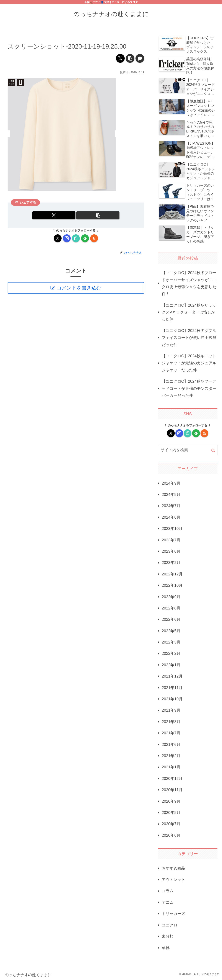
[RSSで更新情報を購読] (94, 238)
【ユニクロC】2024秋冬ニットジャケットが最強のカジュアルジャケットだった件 (189, 363)
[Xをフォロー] (58, 238)
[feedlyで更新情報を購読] (85, 238)
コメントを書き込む (79, 288)
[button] (130, 58)
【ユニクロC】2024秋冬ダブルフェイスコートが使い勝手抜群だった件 (189, 338)
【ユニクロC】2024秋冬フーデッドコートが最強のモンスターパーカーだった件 (189, 388)
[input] (188, 450)
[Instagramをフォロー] (67, 238)
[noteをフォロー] (76, 238)
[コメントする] (140, 58)
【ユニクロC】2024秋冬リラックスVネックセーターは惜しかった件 (189, 312)
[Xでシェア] (120, 58)
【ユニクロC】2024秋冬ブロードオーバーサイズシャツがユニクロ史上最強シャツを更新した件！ (189, 283)
